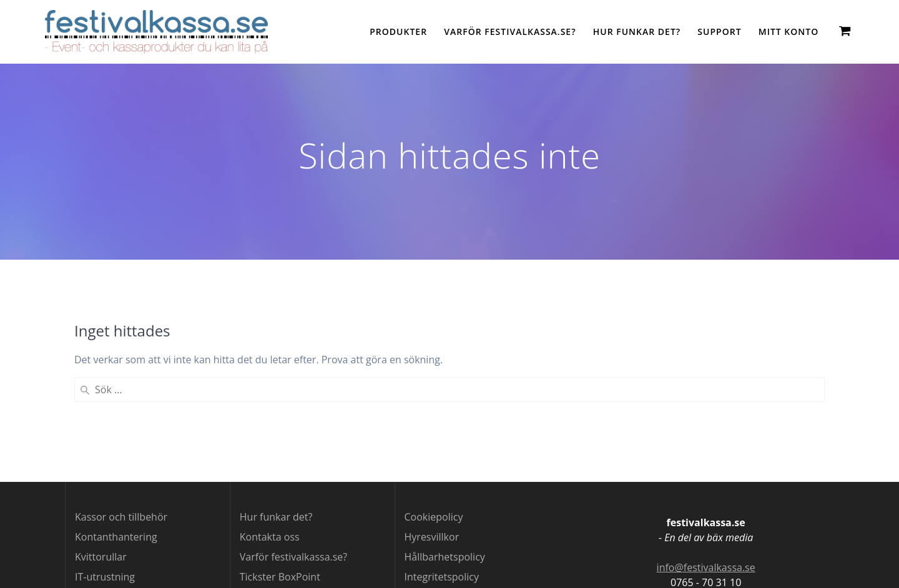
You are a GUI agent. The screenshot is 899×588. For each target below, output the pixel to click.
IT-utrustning (105, 577)
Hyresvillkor (432, 537)
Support (719, 32)
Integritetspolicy (442, 577)
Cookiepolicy (434, 517)
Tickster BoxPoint (280, 577)
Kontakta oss (270, 537)
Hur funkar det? (637, 32)
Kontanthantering (116, 537)
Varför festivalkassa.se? (510, 32)
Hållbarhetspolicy (445, 557)
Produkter (398, 32)
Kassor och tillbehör (121, 517)
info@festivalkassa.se (706, 567)
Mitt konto (788, 32)
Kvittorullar (101, 557)
